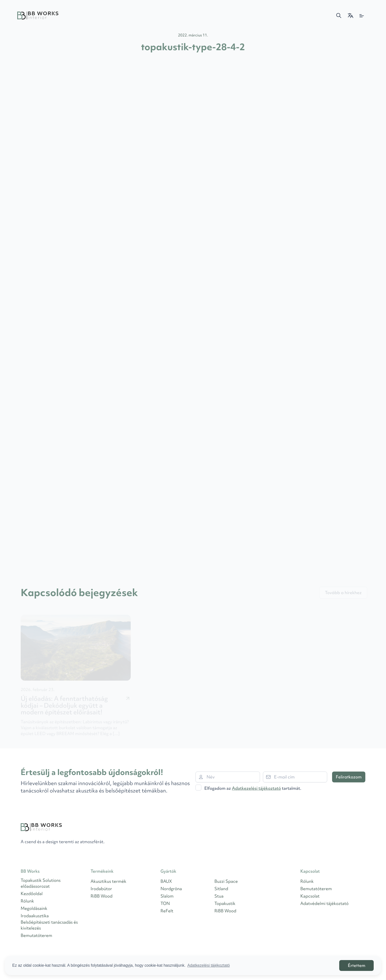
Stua (219, 896)
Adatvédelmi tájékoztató (324, 903)
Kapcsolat (310, 896)
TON (165, 903)
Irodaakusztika (35, 916)
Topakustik (225, 903)
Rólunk (27, 901)
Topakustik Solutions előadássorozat (41, 883)
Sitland (221, 889)
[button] (339, 16)
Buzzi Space (226, 881)
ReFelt (167, 911)
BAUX (166, 881)
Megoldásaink (34, 908)
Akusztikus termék (108, 881)
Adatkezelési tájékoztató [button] (209, 965)
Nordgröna (171, 889)
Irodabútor (101, 889)
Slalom (167, 896)
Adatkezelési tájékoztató (256, 788)
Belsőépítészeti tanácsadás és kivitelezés (49, 925)
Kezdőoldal (32, 893)
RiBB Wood (102, 896)
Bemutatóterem (36, 935)
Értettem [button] (357, 965)
